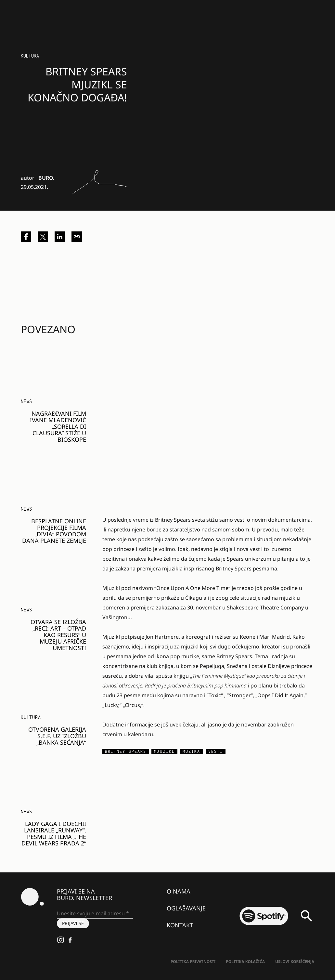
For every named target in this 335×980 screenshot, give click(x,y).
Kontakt (180, 925)
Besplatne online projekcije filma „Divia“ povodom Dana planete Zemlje (54, 531)
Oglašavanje (186, 908)
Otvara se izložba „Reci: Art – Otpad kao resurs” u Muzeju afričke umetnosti (58, 635)
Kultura (30, 56)
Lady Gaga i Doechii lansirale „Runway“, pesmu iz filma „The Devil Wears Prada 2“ (54, 833)
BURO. (46, 178)
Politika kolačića (245, 962)
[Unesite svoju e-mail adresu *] (95, 914)
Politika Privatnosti (193, 962)
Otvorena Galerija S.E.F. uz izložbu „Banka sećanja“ (57, 736)
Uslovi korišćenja (295, 962)
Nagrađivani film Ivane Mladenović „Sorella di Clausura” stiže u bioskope (58, 426)
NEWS (26, 401)
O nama (179, 891)
